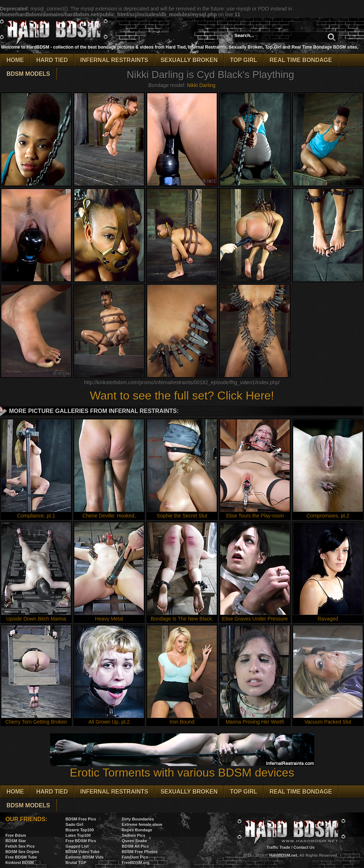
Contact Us (304, 847)
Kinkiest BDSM (20, 863)
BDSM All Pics (136, 846)
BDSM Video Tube (83, 852)
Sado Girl (75, 824)
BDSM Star (16, 841)
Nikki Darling (201, 85)
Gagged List (77, 846)
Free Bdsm (16, 835)
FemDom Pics (135, 857)
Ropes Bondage (137, 830)
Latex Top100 (78, 835)
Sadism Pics (134, 835)
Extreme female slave (142, 824)
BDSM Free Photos (140, 852)
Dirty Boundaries (138, 819)
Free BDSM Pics (81, 841)
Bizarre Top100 (80, 830)
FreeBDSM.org (136, 863)
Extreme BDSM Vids (85, 857)
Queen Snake (135, 841)
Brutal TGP (76, 863)
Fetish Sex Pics (20, 846)
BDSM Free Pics (81, 819)
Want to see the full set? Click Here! (182, 396)
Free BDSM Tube (21, 857)
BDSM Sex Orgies (22, 852)
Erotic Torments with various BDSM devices (182, 767)
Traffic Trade (278, 847)
